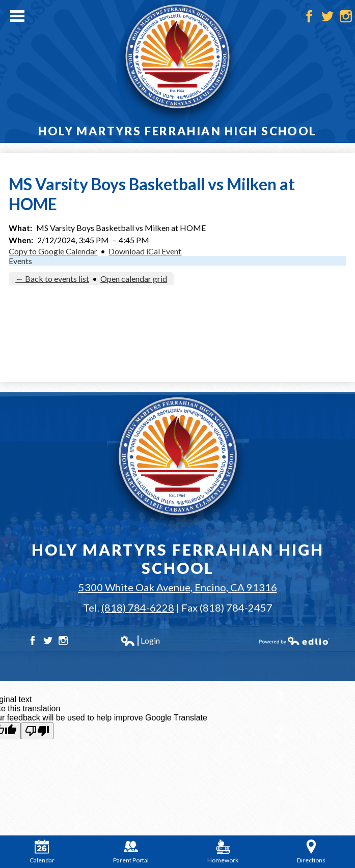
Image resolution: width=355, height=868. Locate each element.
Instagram (346, 16)
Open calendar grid (134, 279)
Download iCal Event (145, 251)
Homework (223, 852)
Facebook (309, 16)
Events (20, 261)
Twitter (327, 16)
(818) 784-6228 (138, 607)
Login (140, 641)
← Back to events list (52, 279)
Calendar (42, 852)
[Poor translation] (37, 731)
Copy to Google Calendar (53, 251)
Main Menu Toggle (17, 16)
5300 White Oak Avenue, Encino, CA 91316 (178, 587)
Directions (311, 852)
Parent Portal (131, 852)
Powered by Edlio (294, 641)
